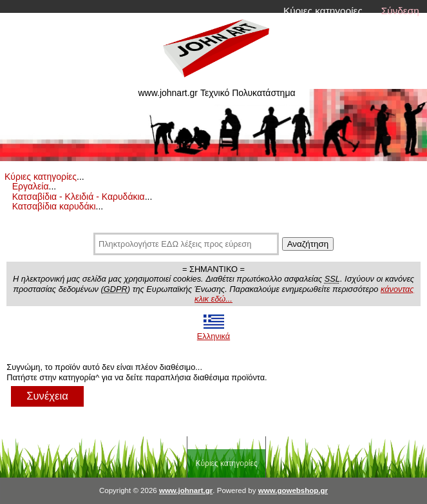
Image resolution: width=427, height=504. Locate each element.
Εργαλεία (31, 186)
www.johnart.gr (186, 490)
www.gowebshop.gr (293, 490)
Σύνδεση (400, 11)
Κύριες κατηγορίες (323, 11)
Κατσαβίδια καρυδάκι (54, 206)
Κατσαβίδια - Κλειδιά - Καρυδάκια (79, 197)
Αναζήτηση (308, 244)
